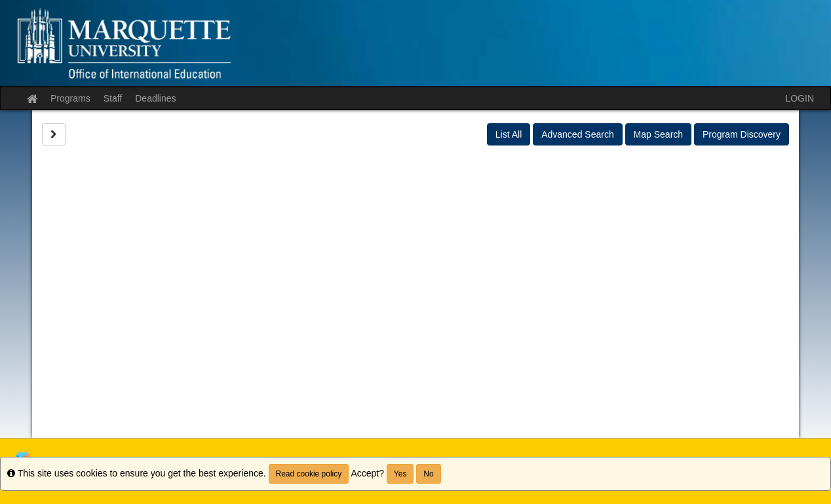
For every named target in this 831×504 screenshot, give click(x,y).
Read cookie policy (309, 474)
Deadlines (155, 98)
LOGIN (800, 98)
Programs (70, 98)
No (428, 474)
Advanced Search (578, 134)
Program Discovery (742, 134)
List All (509, 134)
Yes (400, 474)
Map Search (658, 134)
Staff (113, 98)
